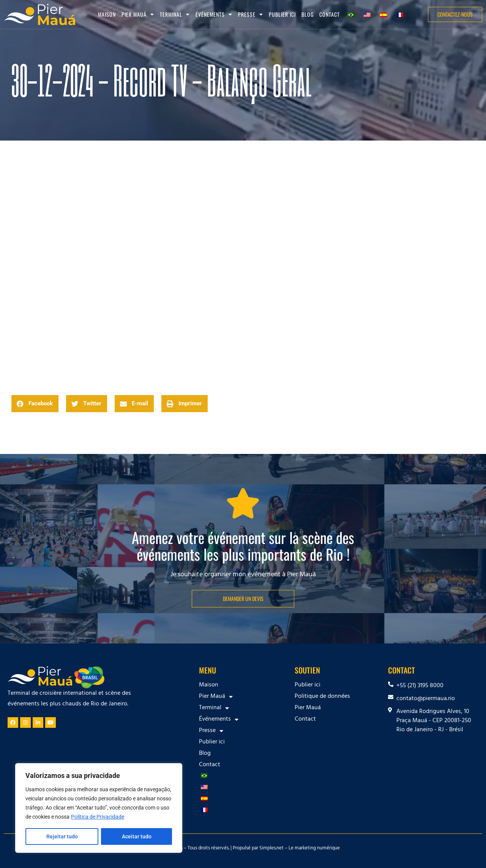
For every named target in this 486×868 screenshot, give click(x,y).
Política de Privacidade (98, 817)
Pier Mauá (138, 14)
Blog (308, 14)
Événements (214, 14)
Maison (107, 14)
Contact (330, 14)
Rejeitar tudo (62, 836)
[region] (99, 808)
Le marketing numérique (314, 849)
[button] (35, 404)
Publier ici (282, 14)
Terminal (175, 14)
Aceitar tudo (137, 836)
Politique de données (322, 697)
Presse (251, 14)
